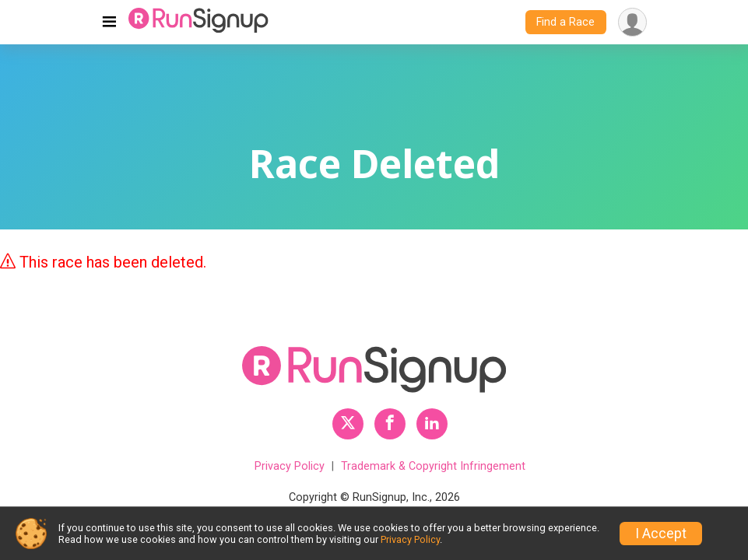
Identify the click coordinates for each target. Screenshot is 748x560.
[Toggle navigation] (109, 23)
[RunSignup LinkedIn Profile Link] (432, 424)
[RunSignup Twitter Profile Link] (348, 424)
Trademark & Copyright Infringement (433, 466)
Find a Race (565, 22)
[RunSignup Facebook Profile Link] (390, 424)
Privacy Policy (290, 466)
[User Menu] (632, 22)
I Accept (661, 534)
